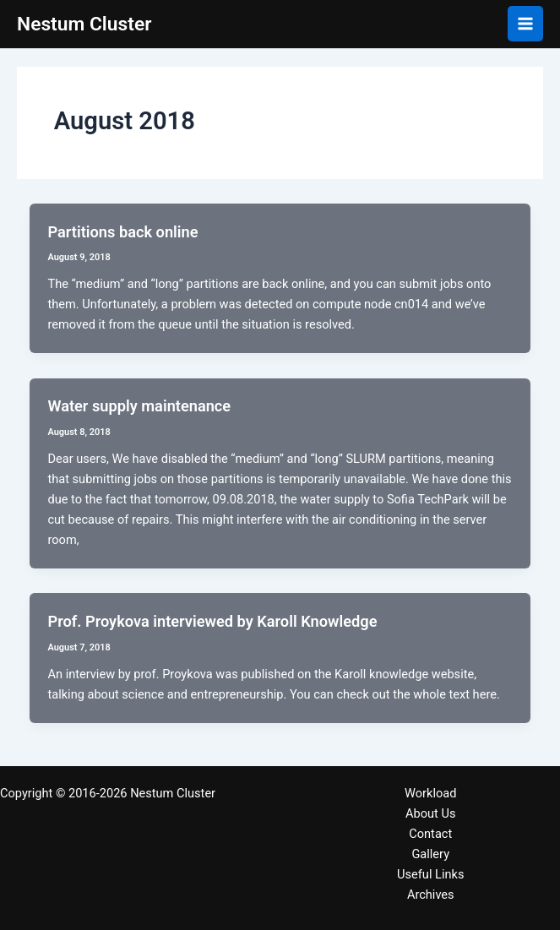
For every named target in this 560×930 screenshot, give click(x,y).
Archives (431, 895)
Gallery (430, 854)
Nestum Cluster (84, 24)
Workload (430, 793)
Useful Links (430, 874)
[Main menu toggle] (525, 24)
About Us (430, 813)
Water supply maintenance (139, 406)
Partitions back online (122, 232)
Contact (430, 834)
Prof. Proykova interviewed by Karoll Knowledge (212, 621)
